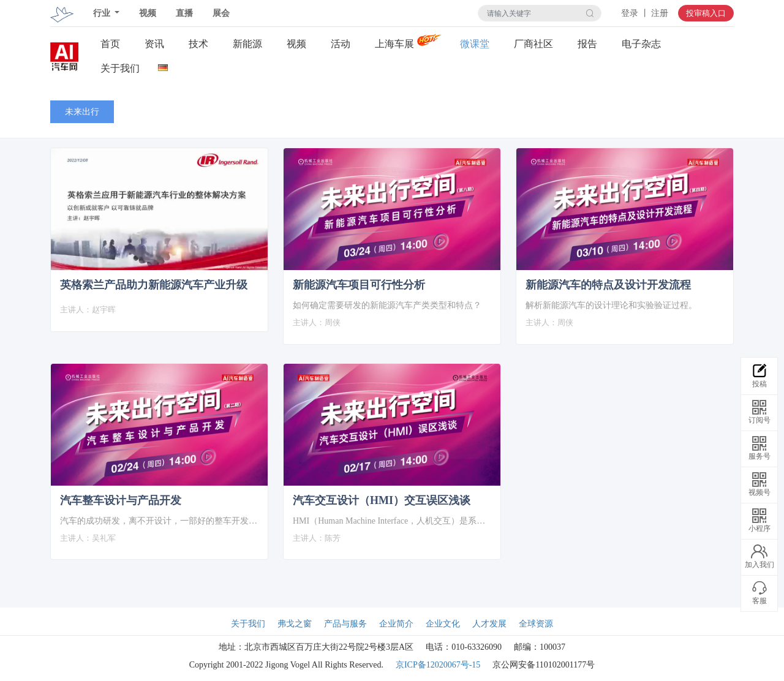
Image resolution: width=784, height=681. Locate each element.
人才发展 (489, 624)
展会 (221, 13)
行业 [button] (103, 13)
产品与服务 (345, 624)
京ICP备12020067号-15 (438, 665)
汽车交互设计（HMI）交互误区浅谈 (382, 500)
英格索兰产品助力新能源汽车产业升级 (154, 285)
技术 (198, 44)
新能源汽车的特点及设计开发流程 (608, 285)
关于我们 (120, 68)
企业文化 (443, 624)
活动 (341, 44)
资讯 (154, 44)
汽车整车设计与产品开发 (121, 500)
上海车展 (394, 44)
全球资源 (536, 624)
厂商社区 (533, 44)
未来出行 (82, 112)
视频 (148, 13)
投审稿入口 (706, 13)
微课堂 (475, 44)
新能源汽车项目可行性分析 (359, 285)
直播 (184, 13)
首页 (110, 44)
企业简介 (396, 624)
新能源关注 (247, 44)
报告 (587, 44)
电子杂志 (641, 44)
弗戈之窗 (295, 624)
